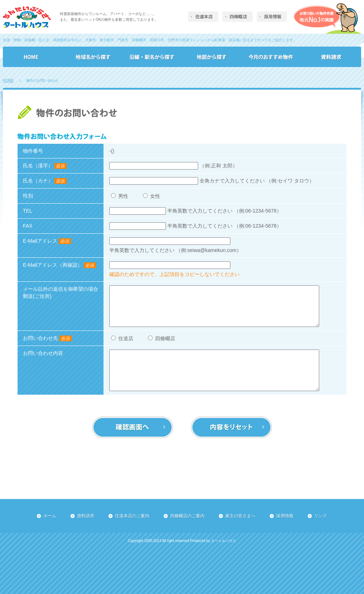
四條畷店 (162, 338)
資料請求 (86, 516)
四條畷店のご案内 (187, 516)
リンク (321, 516)
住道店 (123, 338)
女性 (152, 196)
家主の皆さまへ (240, 516)
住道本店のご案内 (132, 516)
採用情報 (285, 516)
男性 (120, 196)
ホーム (50, 516)
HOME (8, 80)
